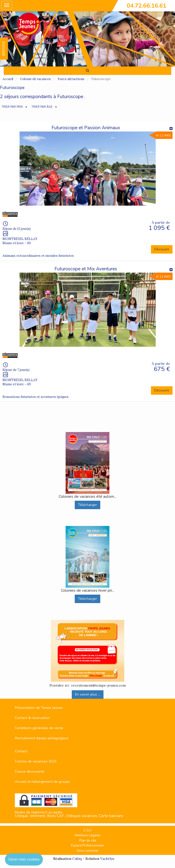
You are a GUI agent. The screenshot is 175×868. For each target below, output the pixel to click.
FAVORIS (3, 49)
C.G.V (87, 830)
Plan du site (88, 841)
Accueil (8, 79)
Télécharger (87, 505)
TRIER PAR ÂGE (42, 107)
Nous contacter (88, 851)
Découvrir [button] (162, 249)
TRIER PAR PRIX (12, 107)
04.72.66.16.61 (147, 6)
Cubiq (77, 859)
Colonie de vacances (35, 79)
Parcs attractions (71, 79)
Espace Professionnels (88, 846)
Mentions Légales (88, 835)
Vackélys (107, 859)
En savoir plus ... (88, 694)
